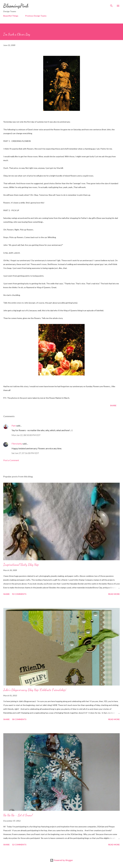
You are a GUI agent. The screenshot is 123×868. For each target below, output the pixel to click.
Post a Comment (11, 460)
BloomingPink (16, 6)
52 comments (19, 845)
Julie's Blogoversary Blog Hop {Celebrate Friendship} (35, 690)
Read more (114, 594)
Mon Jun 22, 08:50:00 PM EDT (26, 435)
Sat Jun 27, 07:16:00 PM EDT (25, 453)
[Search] (111, 5)
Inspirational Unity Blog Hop (21, 565)
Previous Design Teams (36, 16)
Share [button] (113, 405)
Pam (14, 426)
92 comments (19, 594)
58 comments (19, 719)
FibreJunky (17, 444)
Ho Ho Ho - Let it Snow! (18, 815)
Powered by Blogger (61, 860)
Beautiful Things (11, 16)
